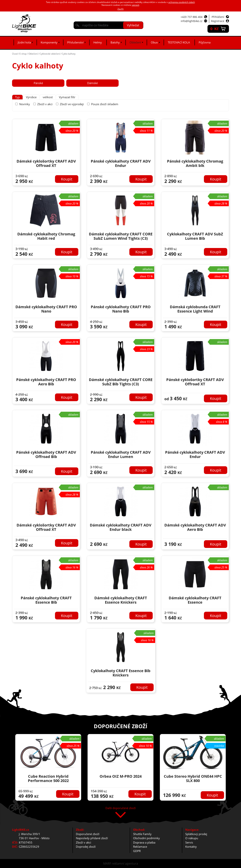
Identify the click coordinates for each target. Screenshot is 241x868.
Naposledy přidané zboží (92, 838)
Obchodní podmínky (146, 838)
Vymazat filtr (67, 97)
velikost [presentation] (48, 97)
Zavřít (120, 9)
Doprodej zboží (86, 847)
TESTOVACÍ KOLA (179, 42)
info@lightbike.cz (192, 21)
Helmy (98, 42)
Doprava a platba (144, 842)
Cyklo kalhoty (69, 54)
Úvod (15, 54)
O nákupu (192, 838)
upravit (135, 5)
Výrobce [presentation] (31, 97)
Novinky (25, 104)
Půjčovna (205, 42)
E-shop (23, 54)
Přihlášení (218, 17)
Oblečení (135, 42)
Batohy (115, 42)
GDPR (137, 851)
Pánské (38, 83)
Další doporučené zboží (121, 808)
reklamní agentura (125, 863)
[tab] (17, 97)
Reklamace (140, 847)
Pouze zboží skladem (105, 104)
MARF (107, 863)
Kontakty (191, 847)
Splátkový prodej (196, 834)
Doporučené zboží (88, 834)
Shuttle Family (142, 834)
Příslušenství (75, 42)
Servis (189, 842)
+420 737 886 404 (191, 17)
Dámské (92, 83)
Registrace (218, 21)
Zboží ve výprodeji (72, 104)
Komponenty (49, 42)
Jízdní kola (24, 42)
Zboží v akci (45, 104)
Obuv (154, 42)
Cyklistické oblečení (50, 54)
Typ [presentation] (17, 97)
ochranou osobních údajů (182, 2)
